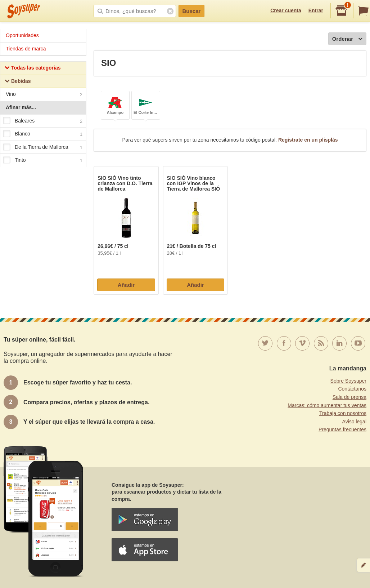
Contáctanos (352, 389)
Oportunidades (22, 35)
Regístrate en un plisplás (308, 140)
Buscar (192, 11)
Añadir (126, 285)
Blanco (43, 134)
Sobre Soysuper (348, 381)
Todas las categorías (33, 69)
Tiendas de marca (26, 49)
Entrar (316, 10)
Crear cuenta (286, 10)
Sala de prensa (349, 397)
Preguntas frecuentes (342, 429)
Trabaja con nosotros (343, 413)
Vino (44, 95)
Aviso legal (354, 422)
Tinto (43, 161)
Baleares (43, 121)
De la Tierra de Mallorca (43, 147)
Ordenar (347, 39)
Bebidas (18, 82)
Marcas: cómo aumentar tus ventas (327, 405)
